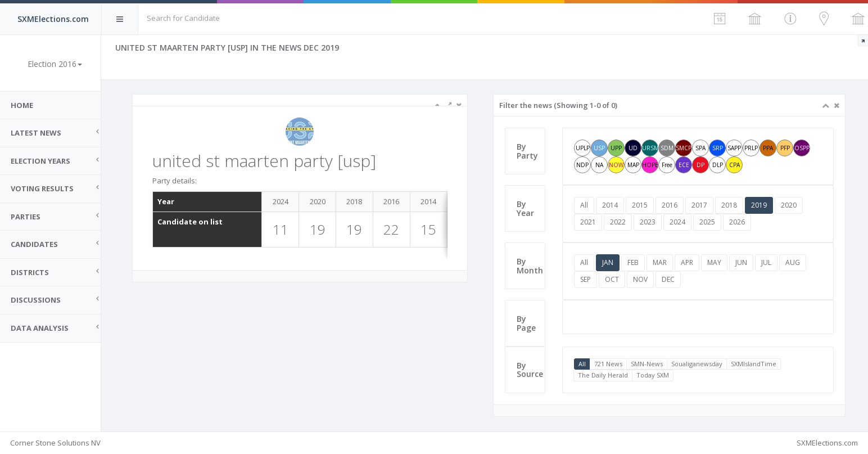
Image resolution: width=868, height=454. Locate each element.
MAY (715, 262)
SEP (586, 279)
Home (22, 105)
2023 (648, 222)
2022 (618, 222)
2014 (611, 205)
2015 (640, 205)
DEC (669, 279)
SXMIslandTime (754, 364)
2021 (589, 222)
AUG (793, 262)
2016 (670, 205)
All (585, 205)
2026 (738, 222)
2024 (678, 222)
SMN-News (647, 364)
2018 (730, 205)
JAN (608, 262)
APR (688, 262)
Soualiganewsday (697, 364)
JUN (742, 262)
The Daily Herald (603, 375)
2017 (700, 205)
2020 (789, 205)
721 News (609, 364)
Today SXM (653, 375)
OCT (612, 279)
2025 (708, 222)
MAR (660, 262)
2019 (759, 205)
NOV (641, 279)
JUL (767, 262)
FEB (634, 262)
